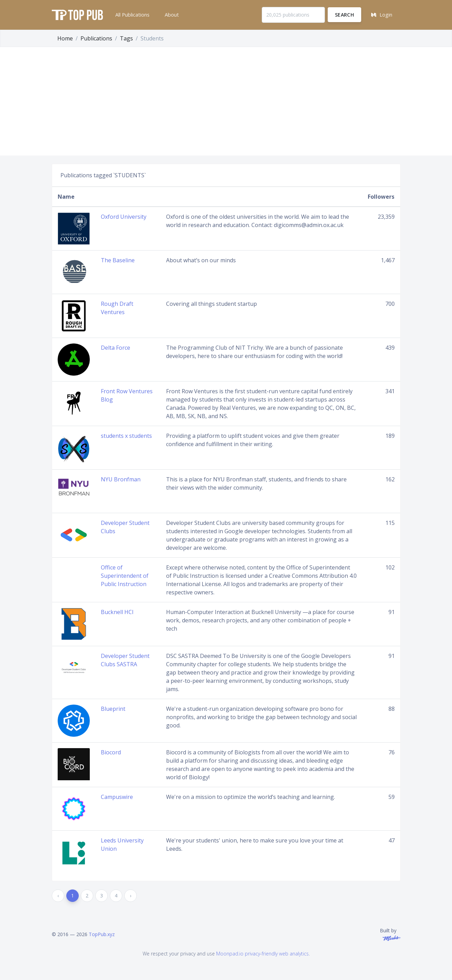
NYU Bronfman (121, 479)
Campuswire (117, 797)
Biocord (111, 752)
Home (65, 38)
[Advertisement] (226, 104)
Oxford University (124, 217)
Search (344, 15)
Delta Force (116, 348)
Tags (126, 38)
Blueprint (113, 709)
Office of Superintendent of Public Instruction (125, 576)
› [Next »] (131, 896)
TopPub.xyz (102, 934)
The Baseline (118, 260)
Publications (96, 38)
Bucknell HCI (117, 612)
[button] (132, 15)
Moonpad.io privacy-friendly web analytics (262, 954)
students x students (126, 436)
